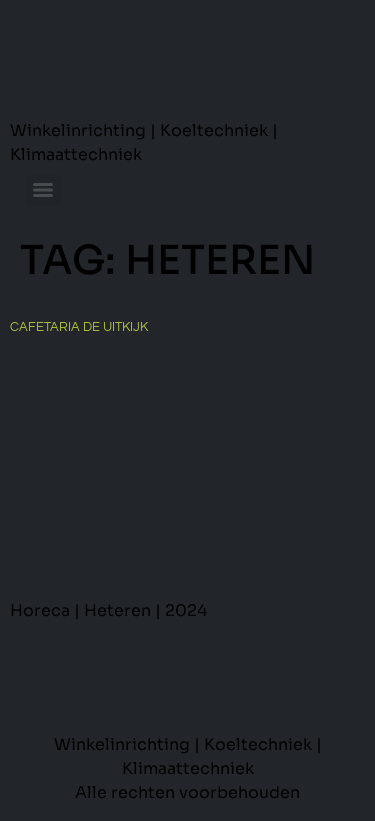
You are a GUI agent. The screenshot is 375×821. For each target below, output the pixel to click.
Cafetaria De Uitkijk (79, 327)
